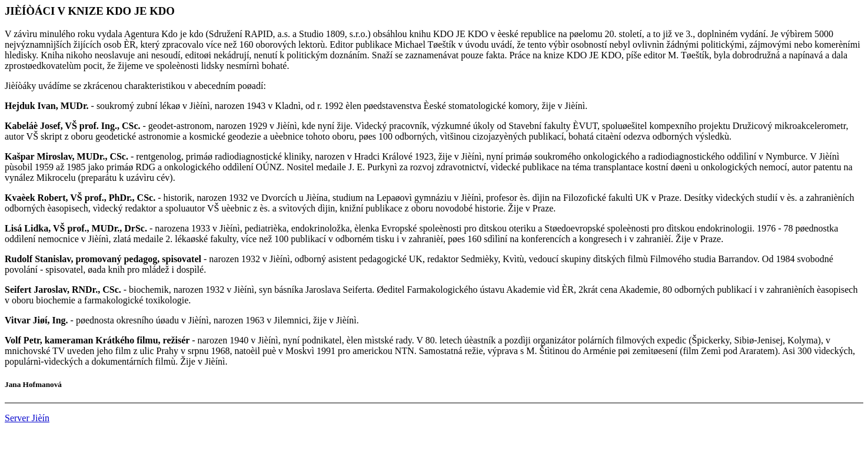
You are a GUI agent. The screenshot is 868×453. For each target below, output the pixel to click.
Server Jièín (27, 418)
